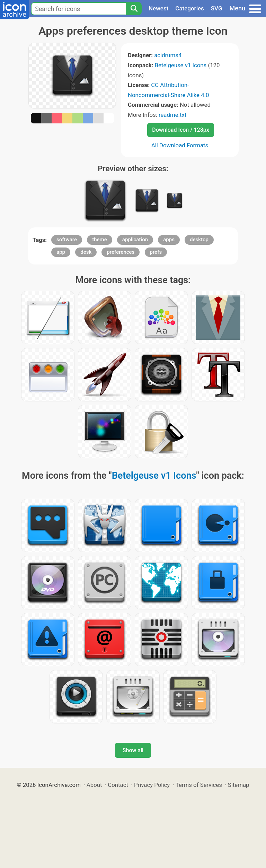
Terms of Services (199, 785)
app (61, 252)
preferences (121, 252)
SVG (217, 8)
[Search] (134, 9)
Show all (133, 750)
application (135, 240)
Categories (190, 8)
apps (169, 240)
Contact (118, 785)
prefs (156, 252)
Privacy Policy (152, 785)
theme (99, 240)
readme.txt (172, 115)
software (67, 240)
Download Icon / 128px (180, 130)
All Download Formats (180, 145)
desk (86, 252)
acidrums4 (168, 55)
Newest (158, 8)
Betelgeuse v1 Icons (181, 65)
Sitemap (239, 785)
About (94, 785)
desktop (199, 240)
